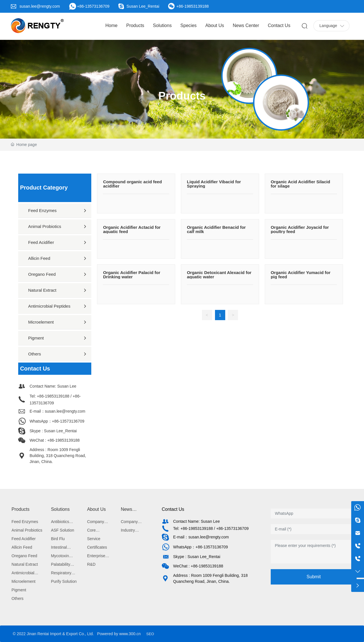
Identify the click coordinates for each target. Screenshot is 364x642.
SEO (150, 634)
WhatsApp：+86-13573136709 (57, 421)
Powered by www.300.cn (119, 634)
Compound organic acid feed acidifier (132, 184)
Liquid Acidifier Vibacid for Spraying (214, 184)
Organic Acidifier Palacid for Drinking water (132, 275)
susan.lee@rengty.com (40, 6)
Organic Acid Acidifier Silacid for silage (300, 184)
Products (182, 96)
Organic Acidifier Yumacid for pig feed (301, 275)
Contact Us (173, 509)
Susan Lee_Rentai (143, 6)
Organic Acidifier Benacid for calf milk (216, 229)
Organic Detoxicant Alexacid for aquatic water (219, 275)
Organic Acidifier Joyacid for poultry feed (300, 229)
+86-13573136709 (93, 6)
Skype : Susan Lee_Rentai (53, 431)
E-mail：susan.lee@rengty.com (57, 411)
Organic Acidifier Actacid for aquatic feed (132, 229)
